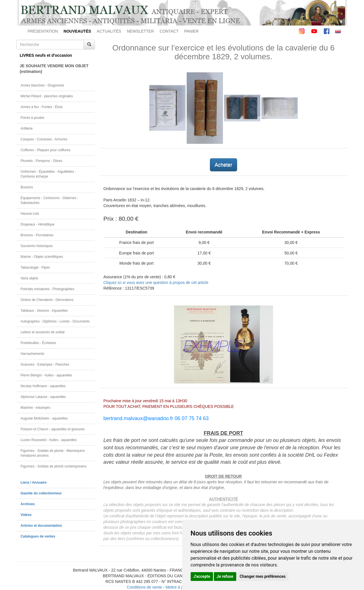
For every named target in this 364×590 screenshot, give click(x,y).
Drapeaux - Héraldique (38, 224)
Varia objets (29, 278)
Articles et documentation (41, 526)
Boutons (27, 187)
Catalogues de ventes (38, 536)
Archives (28, 504)
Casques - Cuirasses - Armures (44, 139)
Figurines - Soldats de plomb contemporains (54, 466)
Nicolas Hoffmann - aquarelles (43, 386)
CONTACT (169, 31)
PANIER (191, 31)
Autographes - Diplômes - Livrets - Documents (55, 321)
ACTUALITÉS (109, 31)
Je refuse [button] (225, 576)
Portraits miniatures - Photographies (48, 289)
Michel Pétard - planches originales (47, 96)
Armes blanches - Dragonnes (42, 85)
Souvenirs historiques (37, 246)
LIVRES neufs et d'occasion (46, 55)
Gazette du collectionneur (41, 493)
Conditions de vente (144, 587)
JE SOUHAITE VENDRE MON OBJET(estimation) (54, 69)
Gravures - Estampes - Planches (45, 364)
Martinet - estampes (36, 408)
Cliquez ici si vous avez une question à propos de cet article (156, 283)
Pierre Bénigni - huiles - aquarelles (46, 375)
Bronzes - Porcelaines (37, 235)
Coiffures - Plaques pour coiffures (46, 150)
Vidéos (26, 515)
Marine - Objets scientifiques (42, 257)
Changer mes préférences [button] (263, 576)
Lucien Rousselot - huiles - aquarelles (49, 440)
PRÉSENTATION (43, 31)
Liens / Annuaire (34, 482)
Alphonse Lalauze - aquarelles (43, 397)
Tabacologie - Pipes (35, 267)
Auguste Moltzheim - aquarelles (44, 418)
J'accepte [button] (202, 576)
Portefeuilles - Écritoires (39, 343)
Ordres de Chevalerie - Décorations (47, 300)
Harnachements (33, 354)
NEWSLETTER (141, 31)
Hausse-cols (30, 214)
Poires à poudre (33, 118)
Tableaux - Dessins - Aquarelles (44, 311)
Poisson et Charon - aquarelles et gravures (53, 429)
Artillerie (27, 128)
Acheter (223, 165)
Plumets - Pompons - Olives (41, 161)
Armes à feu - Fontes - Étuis (42, 107)
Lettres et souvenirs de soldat (43, 332)
